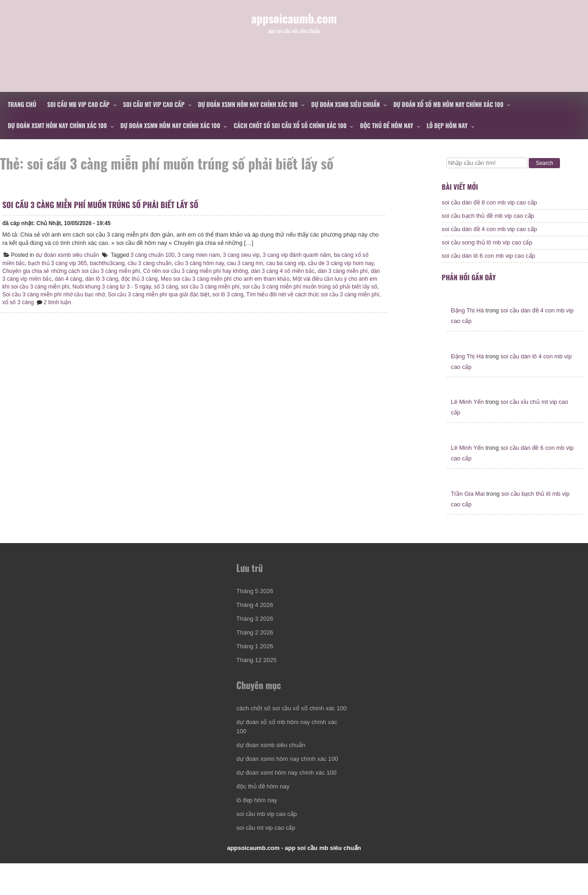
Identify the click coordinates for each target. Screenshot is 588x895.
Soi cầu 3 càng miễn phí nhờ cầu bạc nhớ (84, 301)
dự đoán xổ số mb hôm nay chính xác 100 (448, 104)
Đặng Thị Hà (468, 319)
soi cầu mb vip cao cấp (79, 104)
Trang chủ (22, 104)
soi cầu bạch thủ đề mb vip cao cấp (488, 220)
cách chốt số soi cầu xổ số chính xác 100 (290, 125)
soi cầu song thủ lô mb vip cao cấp (487, 247)
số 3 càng (188, 294)
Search (544, 163)
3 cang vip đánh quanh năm (299, 262)
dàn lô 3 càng (114, 286)
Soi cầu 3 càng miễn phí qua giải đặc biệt (189, 301)
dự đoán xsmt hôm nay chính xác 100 (57, 125)
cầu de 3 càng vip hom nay (343, 270)
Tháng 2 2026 (256, 648)
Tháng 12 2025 (258, 676)
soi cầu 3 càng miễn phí (232, 294)
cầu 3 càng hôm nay (202, 270)
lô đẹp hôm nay (447, 125)
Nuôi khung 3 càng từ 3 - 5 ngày (134, 294)
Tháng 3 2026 (256, 634)
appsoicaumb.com (294, 31)
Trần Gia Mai (468, 502)
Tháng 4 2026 (256, 620)
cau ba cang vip (288, 270)
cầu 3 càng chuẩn (152, 270)
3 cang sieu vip (243, 262)
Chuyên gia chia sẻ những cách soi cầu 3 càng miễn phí (73, 278)
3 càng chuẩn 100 (155, 262)
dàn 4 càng (81, 286)
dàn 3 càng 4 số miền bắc (285, 278)
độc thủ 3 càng (152, 286)
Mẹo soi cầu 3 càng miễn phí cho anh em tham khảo (238, 286)
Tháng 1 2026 (256, 662)
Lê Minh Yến (468, 411)
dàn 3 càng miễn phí (345, 278)
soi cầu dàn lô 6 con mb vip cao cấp (489, 260)
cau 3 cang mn (247, 270)
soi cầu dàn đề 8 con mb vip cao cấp (489, 207)
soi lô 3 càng (258, 301)
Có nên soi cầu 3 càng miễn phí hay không (198, 278)
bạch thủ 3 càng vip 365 (60, 270)
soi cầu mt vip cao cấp (154, 104)
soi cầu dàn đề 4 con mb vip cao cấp (489, 234)
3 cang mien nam (201, 262)
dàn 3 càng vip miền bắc (35, 286)
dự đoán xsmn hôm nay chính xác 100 (248, 104)
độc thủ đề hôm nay (387, 125)
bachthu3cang (110, 270)
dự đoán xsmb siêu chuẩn (346, 104)
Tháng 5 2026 (256, 607)
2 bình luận (97, 309)
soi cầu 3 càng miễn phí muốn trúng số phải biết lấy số (103, 212)
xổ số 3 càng (58, 309)
